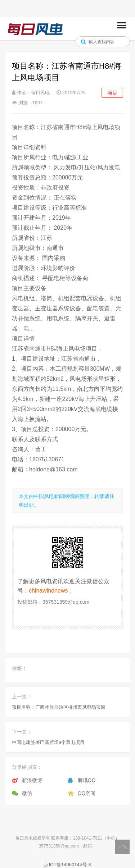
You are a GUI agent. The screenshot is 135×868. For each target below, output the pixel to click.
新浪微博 (32, 780)
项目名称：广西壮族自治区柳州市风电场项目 (59, 707)
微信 (27, 793)
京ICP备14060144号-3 (67, 865)
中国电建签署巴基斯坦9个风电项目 (48, 742)
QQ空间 (87, 793)
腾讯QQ (87, 780)
